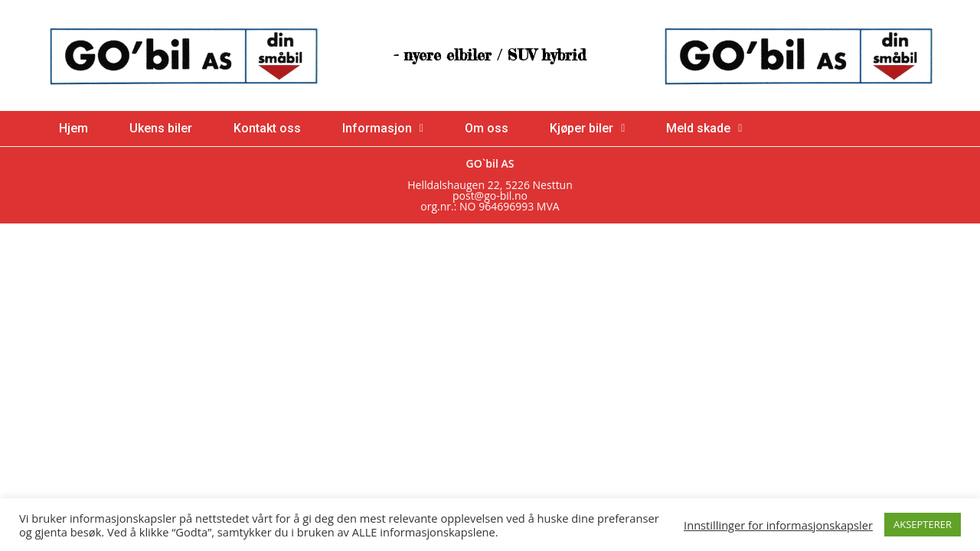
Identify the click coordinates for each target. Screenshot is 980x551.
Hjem (73, 128)
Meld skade (704, 128)
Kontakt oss (267, 128)
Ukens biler (161, 128)
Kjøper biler (587, 128)
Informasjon (383, 128)
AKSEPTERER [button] (923, 524)
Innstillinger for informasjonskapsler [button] (778, 525)
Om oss (487, 128)
